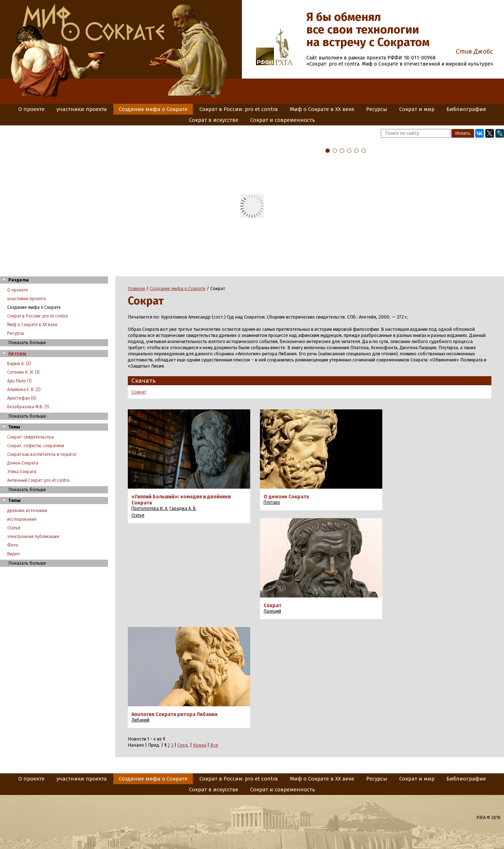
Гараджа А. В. (183, 508)
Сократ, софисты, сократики (36, 446)
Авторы (17, 353)
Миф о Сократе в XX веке (322, 109)
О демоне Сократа (286, 497)
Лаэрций (272, 611)
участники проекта (82, 109)
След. (183, 745)
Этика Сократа (22, 472)
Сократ (139, 392)
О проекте (31, 109)
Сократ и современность (283, 120)
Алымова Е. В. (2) (24, 390)
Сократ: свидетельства (30, 437)
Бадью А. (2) (19, 364)
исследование (22, 519)
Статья (14, 528)
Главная (136, 288)
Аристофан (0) (22, 398)
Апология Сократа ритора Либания (174, 714)
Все (214, 745)
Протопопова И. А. (150, 508)
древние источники (27, 511)
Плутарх (272, 502)
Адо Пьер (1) (19, 381)
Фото (13, 545)
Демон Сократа (23, 463)
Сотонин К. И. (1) (23, 372)
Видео (13, 554)
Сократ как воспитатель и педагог (42, 454)
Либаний (140, 720)
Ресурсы (377, 109)
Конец (200, 745)
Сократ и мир (417, 109)
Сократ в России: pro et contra (239, 109)
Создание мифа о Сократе (153, 109)
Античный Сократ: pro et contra (38, 480)
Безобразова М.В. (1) (28, 407)
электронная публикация (33, 537)
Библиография (466, 109)
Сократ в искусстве (214, 120)
